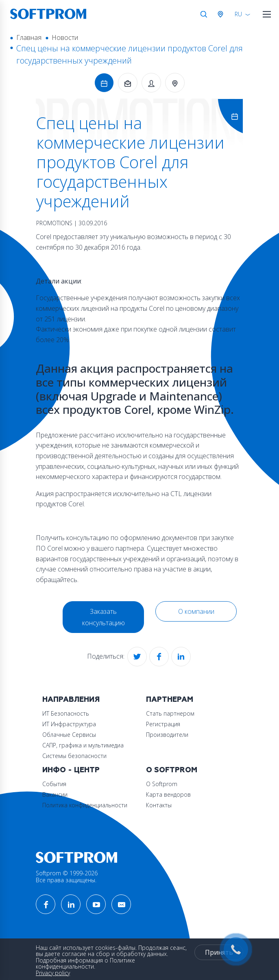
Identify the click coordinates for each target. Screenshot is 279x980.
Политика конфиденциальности (85, 805)
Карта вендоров (168, 794)
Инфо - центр (71, 770)
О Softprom (172, 770)
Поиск (204, 14)
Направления (71, 700)
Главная (29, 37)
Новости (65, 37)
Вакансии (55, 794)
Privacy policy (53, 973)
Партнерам (170, 700)
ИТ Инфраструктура (69, 724)
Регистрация (163, 724)
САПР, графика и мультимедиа (83, 745)
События (54, 784)
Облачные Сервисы (69, 735)
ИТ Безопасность (66, 713)
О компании (196, 611)
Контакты (159, 805)
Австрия (222, 14)
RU (238, 14)
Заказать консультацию (104, 617)
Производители (167, 735)
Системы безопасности (74, 756)
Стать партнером (170, 713)
